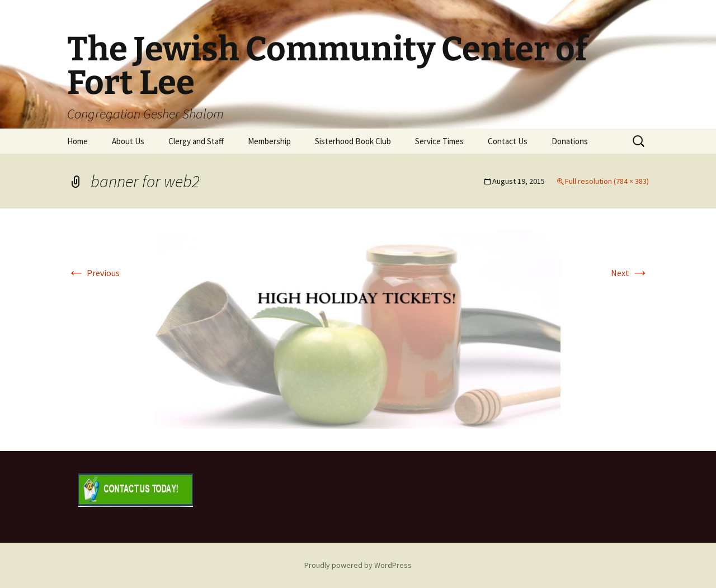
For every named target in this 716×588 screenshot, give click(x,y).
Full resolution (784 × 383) (607, 181)
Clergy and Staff (196, 141)
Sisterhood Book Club (353, 141)
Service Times (439, 141)
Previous (93, 273)
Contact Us (508, 141)
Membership (269, 141)
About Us (128, 141)
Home (77, 141)
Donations (570, 141)
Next (630, 273)
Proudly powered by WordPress (358, 565)
